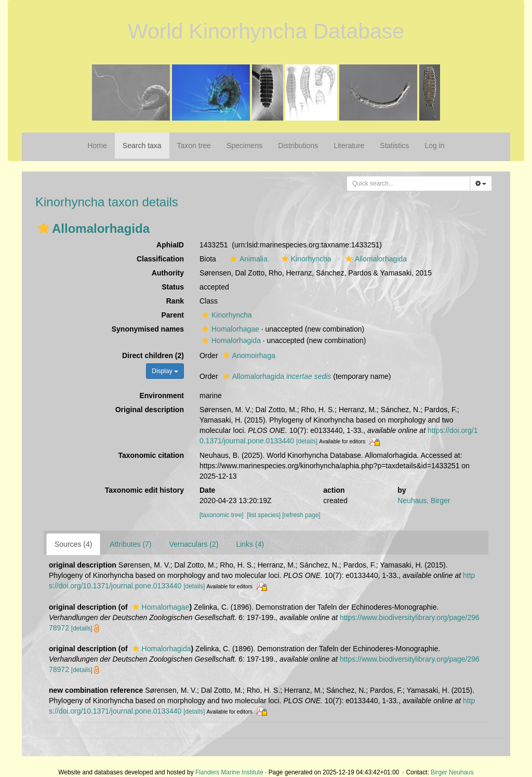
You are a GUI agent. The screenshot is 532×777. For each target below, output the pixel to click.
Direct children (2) (153, 355)
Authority (168, 273)
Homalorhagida (230, 340)
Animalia (248, 259)
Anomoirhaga (248, 355)
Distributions (298, 146)
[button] (44, 228)
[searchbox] (408, 183)
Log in (434, 146)
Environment (162, 396)
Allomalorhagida (375, 259)
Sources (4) (73, 544)
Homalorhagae (229, 329)
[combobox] (408, 183)
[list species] (264, 515)
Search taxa (142, 146)
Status (173, 287)
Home (97, 146)
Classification (160, 259)
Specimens (244, 146)
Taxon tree (194, 146)
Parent (172, 315)
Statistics (394, 146)
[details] (307, 441)
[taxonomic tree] (222, 515)
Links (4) (250, 544)
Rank (175, 301)
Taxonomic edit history (144, 490)
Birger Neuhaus (452, 772)
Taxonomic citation (151, 455)
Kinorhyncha (305, 259)
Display (165, 371)
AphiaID (170, 245)
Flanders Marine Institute (229, 772)
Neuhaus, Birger (424, 501)
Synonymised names (148, 329)
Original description (150, 410)
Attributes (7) (130, 544)
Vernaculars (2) (194, 544)
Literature (349, 146)
